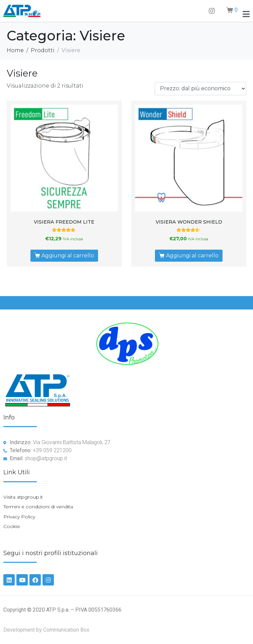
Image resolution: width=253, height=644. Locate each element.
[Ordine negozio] (200, 89)
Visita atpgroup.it (23, 497)
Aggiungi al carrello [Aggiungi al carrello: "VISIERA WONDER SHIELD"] (192, 255)
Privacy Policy (19, 517)
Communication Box (66, 630)
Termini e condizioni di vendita (38, 507)
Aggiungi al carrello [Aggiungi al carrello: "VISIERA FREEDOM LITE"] (68, 255)
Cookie (12, 526)
